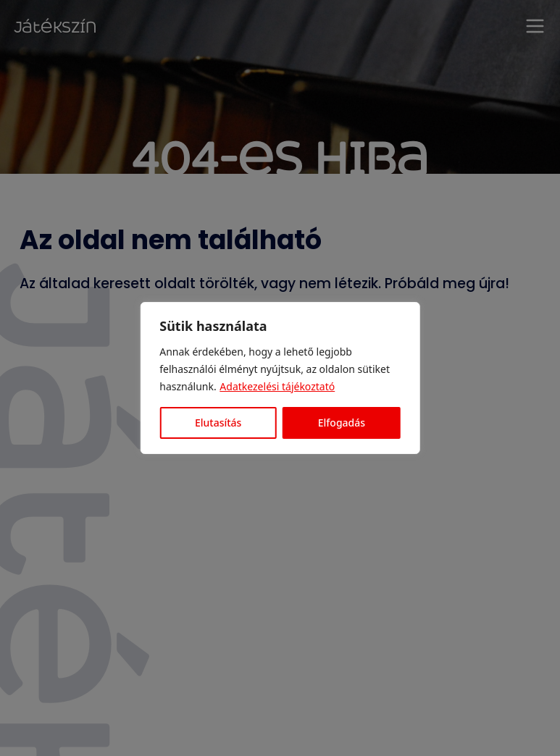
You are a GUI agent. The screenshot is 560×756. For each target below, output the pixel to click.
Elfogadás (342, 423)
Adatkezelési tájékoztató (277, 386)
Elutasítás (218, 423)
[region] (280, 378)
